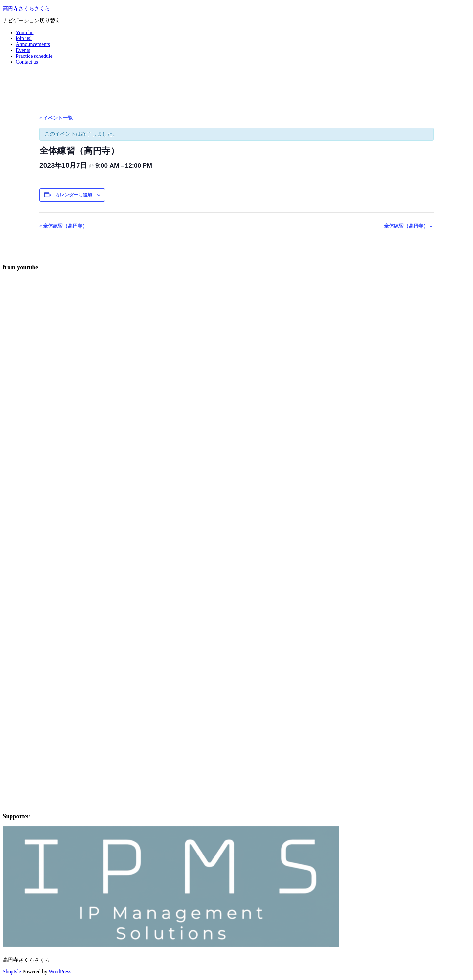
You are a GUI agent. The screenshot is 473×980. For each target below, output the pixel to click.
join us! (24, 38)
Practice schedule (34, 56)
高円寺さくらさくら (26, 8)
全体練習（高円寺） (63, 226)
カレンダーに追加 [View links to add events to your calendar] (74, 195)
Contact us (27, 62)
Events (23, 50)
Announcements (33, 44)
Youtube (25, 32)
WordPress (60, 972)
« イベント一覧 (56, 118)
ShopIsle (12, 972)
